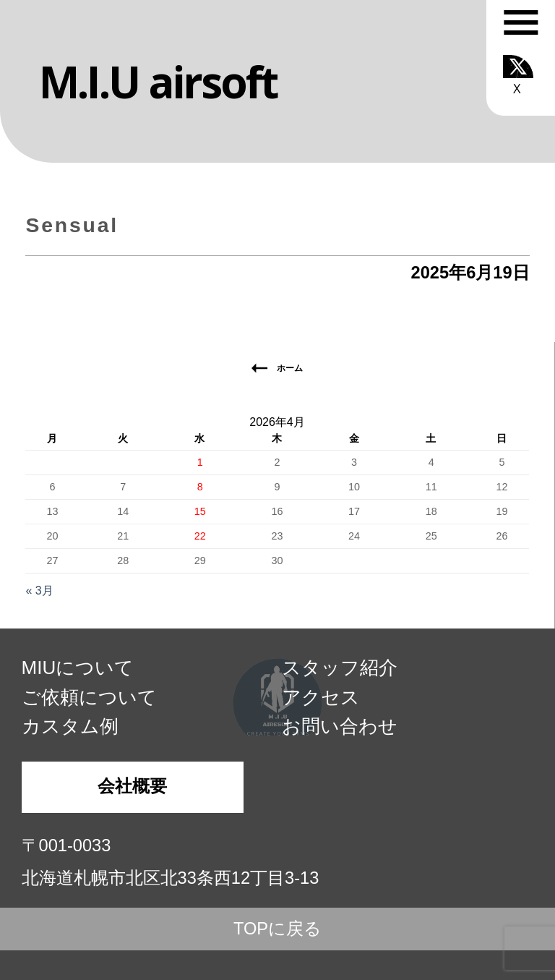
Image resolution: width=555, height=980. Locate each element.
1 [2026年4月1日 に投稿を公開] (200, 462)
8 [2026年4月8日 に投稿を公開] (200, 487)
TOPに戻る (277, 929)
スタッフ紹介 (340, 668)
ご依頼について (89, 697)
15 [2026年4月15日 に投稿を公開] (200, 511)
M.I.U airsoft (158, 82)
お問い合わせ (340, 726)
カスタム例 (70, 726)
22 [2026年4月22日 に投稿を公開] (200, 536)
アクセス (321, 697)
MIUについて (78, 668)
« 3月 (39, 591)
